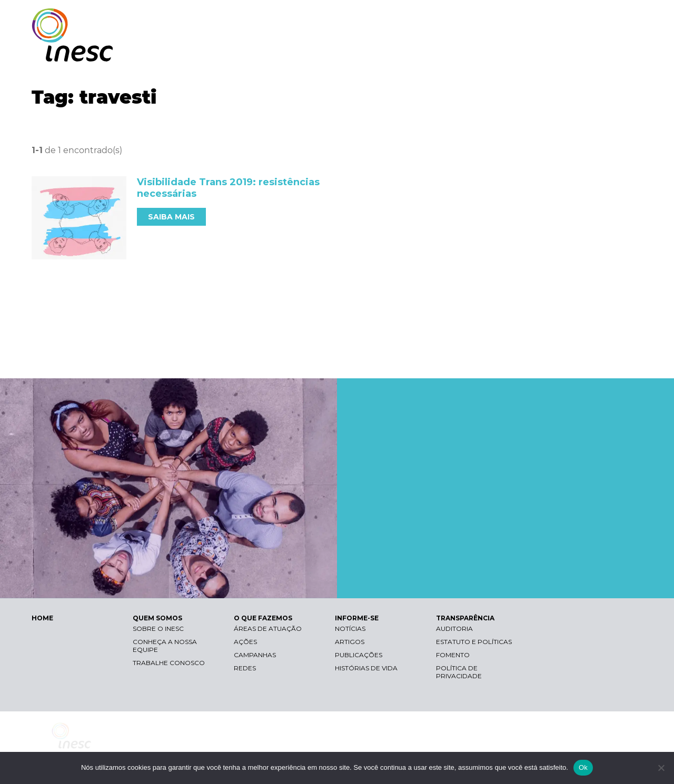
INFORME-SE (523, 51)
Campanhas (255, 655)
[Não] (661, 768)
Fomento (453, 655)
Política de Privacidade (459, 672)
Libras (460, 19)
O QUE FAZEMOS (450, 51)
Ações (245, 642)
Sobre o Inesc (158, 629)
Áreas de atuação (268, 629)
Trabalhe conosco (169, 663)
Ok (583, 767)
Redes (245, 668)
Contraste (510, 19)
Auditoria (454, 629)
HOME (42, 618)
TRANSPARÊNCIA (596, 51)
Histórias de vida (366, 668)
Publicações (359, 655)
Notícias (350, 629)
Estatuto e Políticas (474, 642)
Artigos (350, 642)
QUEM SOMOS (374, 51)
